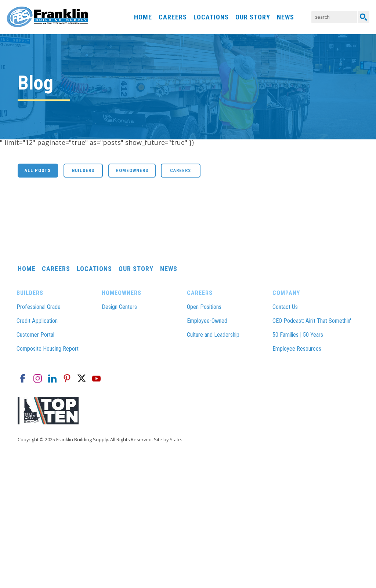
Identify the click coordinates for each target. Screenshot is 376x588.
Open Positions (204, 307)
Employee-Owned (207, 321)
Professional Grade (39, 307)
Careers (173, 17)
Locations (211, 17)
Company (286, 293)
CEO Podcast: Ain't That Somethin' (312, 321)
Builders (83, 170)
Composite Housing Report (48, 349)
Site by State (167, 440)
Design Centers (119, 307)
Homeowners (132, 170)
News (285, 17)
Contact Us (285, 307)
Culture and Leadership (213, 335)
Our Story (253, 17)
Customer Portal (35, 335)
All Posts (38, 170)
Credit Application (37, 321)
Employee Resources (297, 349)
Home (143, 17)
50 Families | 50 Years (298, 335)
